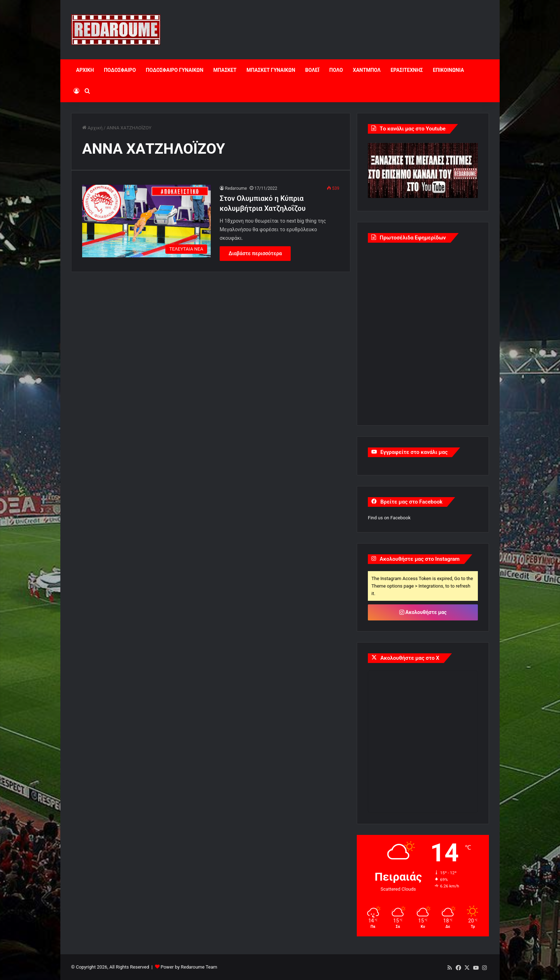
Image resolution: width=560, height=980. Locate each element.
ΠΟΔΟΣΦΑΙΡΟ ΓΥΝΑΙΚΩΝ (174, 70)
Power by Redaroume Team (189, 967)
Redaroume (236, 188)
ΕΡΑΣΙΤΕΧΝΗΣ (407, 70)
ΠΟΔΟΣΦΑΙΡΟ (120, 70)
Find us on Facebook (389, 518)
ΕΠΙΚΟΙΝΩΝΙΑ (448, 70)
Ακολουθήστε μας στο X (410, 658)
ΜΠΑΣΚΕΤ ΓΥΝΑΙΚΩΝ (271, 70)
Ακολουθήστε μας (423, 612)
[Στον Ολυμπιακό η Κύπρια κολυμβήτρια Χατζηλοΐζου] (146, 221)
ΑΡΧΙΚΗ (85, 70)
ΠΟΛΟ (336, 70)
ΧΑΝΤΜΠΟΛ (367, 70)
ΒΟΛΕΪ (312, 70)
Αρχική (92, 128)
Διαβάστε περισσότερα (255, 253)
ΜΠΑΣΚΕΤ (225, 70)
